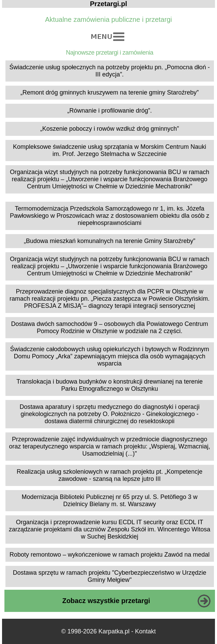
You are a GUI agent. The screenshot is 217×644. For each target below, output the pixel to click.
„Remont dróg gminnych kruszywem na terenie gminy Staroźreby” (110, 92)
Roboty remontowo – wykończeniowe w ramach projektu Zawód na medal (110, 555)
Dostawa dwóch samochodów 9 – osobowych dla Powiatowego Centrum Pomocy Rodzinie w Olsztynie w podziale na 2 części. (109, 327)
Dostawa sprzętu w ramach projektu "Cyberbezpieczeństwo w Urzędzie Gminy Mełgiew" (110, 576)
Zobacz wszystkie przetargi (106, 601)
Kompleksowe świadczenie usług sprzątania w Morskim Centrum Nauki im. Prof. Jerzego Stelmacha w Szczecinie (110, 150)
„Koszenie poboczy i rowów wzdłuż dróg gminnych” (110, 129)
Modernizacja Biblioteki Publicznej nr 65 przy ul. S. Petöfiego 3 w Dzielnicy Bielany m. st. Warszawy (109, 500)
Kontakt (145, 631)
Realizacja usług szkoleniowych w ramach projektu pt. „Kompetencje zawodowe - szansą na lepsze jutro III (110, 475)
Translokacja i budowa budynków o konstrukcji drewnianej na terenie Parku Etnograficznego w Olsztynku (110, 385)
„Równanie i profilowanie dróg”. (110, 111)
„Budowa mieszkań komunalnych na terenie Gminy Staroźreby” (110, 241)
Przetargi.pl (108, 4)
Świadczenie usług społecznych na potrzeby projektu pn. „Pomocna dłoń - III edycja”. (109, 71)
